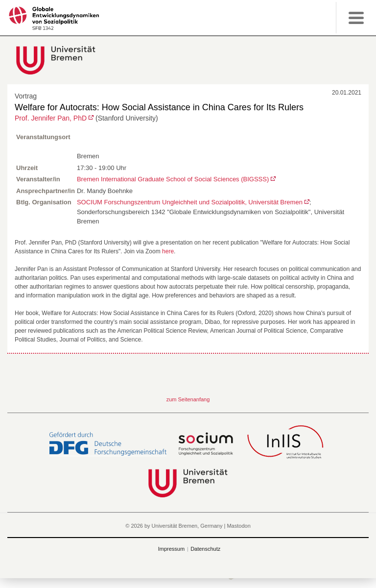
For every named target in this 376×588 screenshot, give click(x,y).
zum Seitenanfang (188, 399)
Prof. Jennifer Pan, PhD (51, 118)
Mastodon (238, 526)
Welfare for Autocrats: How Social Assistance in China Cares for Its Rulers (159, 107)
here (168, 251)
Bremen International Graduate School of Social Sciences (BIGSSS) (173, 179)
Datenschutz (205, 549)
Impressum (171, 549)
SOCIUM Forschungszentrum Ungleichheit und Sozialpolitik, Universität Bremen (190, 202)
